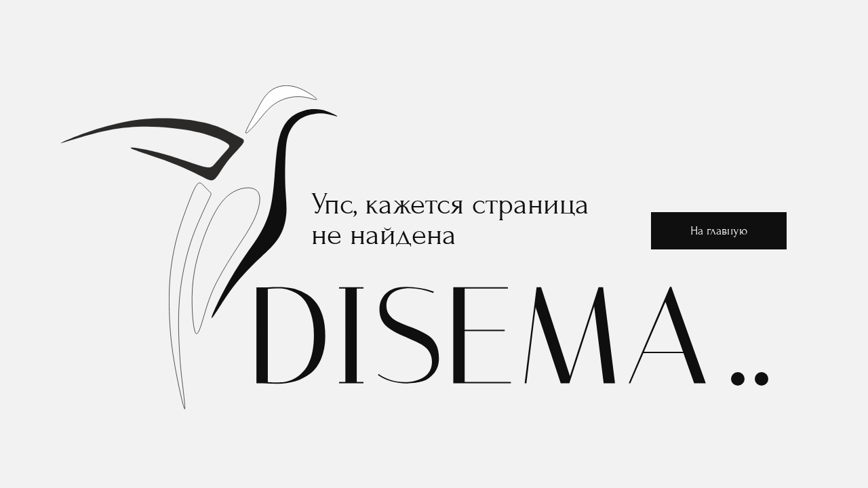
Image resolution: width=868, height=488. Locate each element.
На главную (719, 231)
